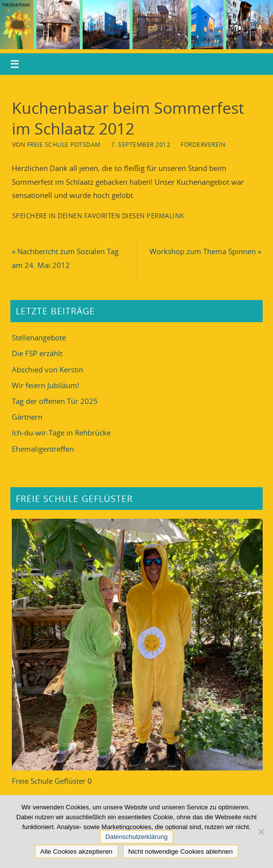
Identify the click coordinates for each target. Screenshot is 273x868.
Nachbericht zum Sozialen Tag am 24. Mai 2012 (65, 258)
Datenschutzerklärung (136, 837)
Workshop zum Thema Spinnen (205, 251)
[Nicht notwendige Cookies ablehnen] (261, 832)
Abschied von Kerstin (47, 369)
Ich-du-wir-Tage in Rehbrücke (61, 433)
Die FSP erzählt (37, 353)
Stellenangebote (39, 337)
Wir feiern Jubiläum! (45, 385)
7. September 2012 (141, 145)
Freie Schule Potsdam (64, 145)
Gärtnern (27, 417)
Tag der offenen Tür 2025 (55, 401)
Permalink (166, 216)
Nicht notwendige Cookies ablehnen (181, 851)
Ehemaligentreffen (43, 449)
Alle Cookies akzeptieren (76, 851)
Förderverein (203, 145)
